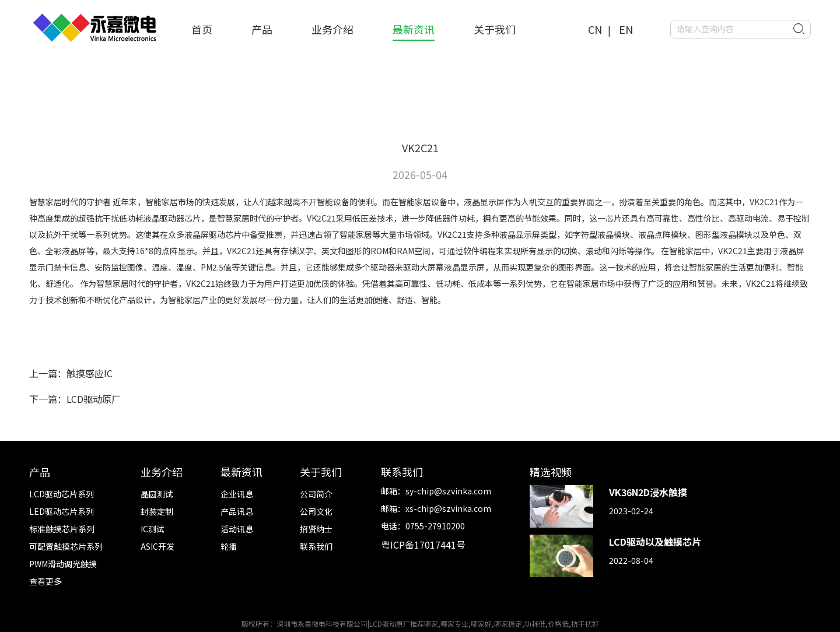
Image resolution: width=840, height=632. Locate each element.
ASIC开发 (157, 546)
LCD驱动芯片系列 (62, 494)
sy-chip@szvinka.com (448, 491)
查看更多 (45, 581)
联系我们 (316, 546)
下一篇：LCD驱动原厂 (75, 399)
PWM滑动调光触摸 (63, 564)
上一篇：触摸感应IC (71, 373)
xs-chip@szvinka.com (448, 508)
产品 (262, 29)
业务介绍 (332, 29)
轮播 (229, 546)
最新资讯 (414, 29)
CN (595, 29)
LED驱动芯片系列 (62, 511)
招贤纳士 (316, 529)
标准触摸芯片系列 (62, 529)
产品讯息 (237, 511)
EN (626, 29)
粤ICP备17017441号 (423, 545)
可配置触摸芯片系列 (66, 546)
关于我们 (495, 29)
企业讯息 (237, 494)
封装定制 (157, 511)
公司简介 (316, 494)
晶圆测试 (157, 494)
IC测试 (153, 529)
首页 (202, 29)
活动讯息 (237, 529)
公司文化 (316, 511)
